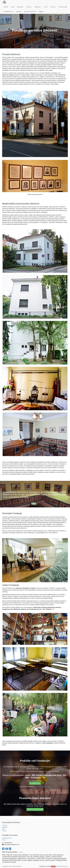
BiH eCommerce (63, 866)
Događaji (5, 827)
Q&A (4, 829)
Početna (5, 825)
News (4, 840)
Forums (4, 831)
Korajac (53, 866)
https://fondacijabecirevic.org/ (42, 787)
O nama (21, 852)
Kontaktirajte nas (35, 783)
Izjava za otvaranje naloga (35, 809)
